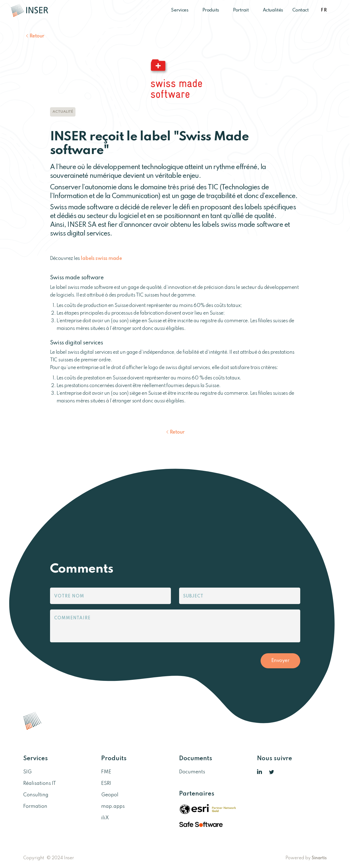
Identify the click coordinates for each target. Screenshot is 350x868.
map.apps (113, 806)
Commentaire (72, 618)
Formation (35, 806)
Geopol (110, 795)
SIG (27, 772)
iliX (105, 818)
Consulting (36, 795)
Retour (37, 36)
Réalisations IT (40, 783)
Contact (301, 10)
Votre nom (69, 596)
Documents (192, 772)
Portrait (243, 10)
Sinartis (319, 858)
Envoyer (280, 661)
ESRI (106, 783)
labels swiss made (101, 259)
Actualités (273, 10)
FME (106, 772)
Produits (213, 10)
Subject (193, 596)
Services (182, 10)
